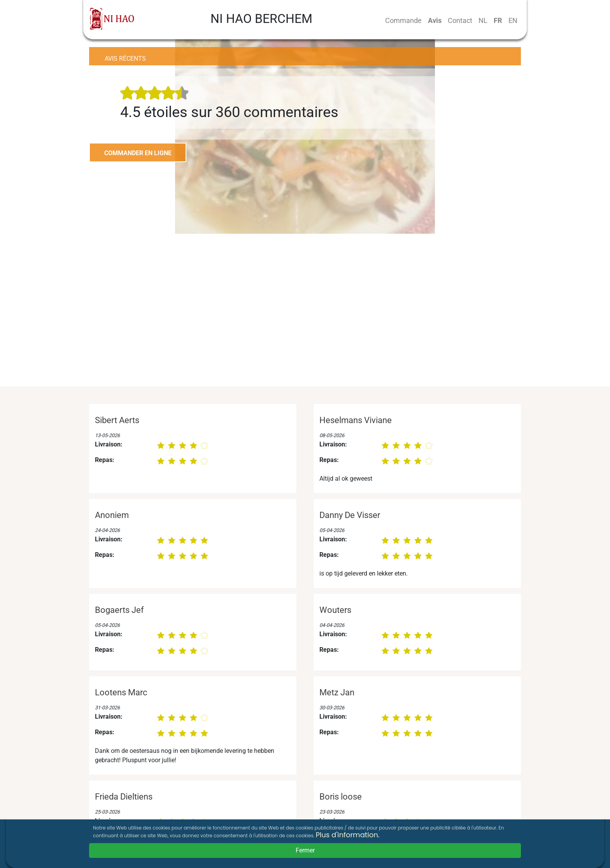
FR (498, 20)
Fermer (305, 850)
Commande (403, 20)
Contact (460, 20)
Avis (435, 20)
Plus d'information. (347, 835)
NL (483, 20)
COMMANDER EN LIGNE (138, 153)
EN (513, 20)
